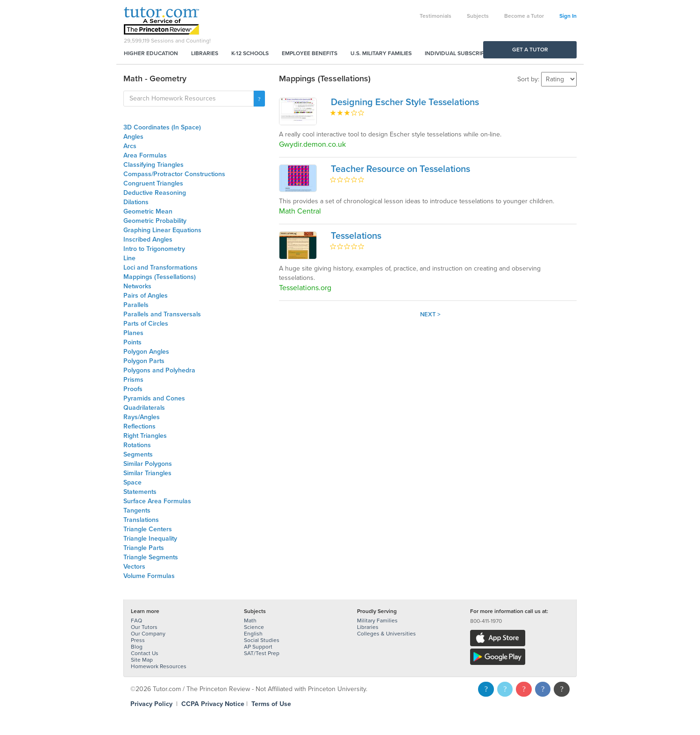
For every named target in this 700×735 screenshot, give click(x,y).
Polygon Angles (146, 352)
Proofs (133, 389)
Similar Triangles (147, 473)
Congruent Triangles (153, 183)
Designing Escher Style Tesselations (405, 102)
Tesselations (356, 236)
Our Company (148, 634)
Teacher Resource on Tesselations (400, 169)
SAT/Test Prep (262, 653)
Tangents (137, 510)
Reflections (139, 426)
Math (250, 621)
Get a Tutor (530, 50)
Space (132, 482)
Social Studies (262, 640)
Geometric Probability (155, 221)
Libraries (205, 53)
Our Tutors (144, 627)
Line (129, 258)
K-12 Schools (250, 53)
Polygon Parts (144, 361)
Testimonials (436, 16)
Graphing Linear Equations (162, 230)
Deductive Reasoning (155, 193)
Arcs (130, 146)
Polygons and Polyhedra (159, 370)
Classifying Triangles (154, 165)
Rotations (137, 445)
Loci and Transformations (161, 268)
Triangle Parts (144, 548)
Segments (138, 454)
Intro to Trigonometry (154, 249)
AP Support (258, 647)
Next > (430, 314)
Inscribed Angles (148, 239)
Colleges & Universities (386, 634)
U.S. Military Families (381, 53)
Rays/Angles (142, 417)
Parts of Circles (146, 324)
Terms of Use (271, 704)
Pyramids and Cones (154, 398)
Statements (140, 492)
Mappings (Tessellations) (160, 277)
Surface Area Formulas (157, 501)
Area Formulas (145, 155)
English (253, 634)
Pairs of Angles (146, 296)
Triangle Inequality (150, 539)
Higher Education (151, 53)
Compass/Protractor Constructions (174, 174)
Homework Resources (159, 666)
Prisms (133, 380)
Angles (133, 137)
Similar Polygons (148, 464)
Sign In (568, 16)
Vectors (134, 567)
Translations (141, 520)
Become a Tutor (524, 16)
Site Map (142, 660)
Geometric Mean (148, 211)
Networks (137, 286)
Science (254, 627)
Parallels (136, 305)
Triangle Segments (151, 557)
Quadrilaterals (144, 408)
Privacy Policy (151, 704)
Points (132, 342)
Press (138, 640)
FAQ (136, 621)
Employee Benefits (310, 53)
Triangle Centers (148, 529)
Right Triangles (145, 436)
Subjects (478, 16)
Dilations (136, 202)
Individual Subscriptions (463, 53)
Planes (133, 333)
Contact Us (145, 653)
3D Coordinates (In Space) (162, 127)
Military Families (377, 621)
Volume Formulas (149, 576)
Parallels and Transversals (162, 314)
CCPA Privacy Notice (213, 704)
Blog (137, 647)
